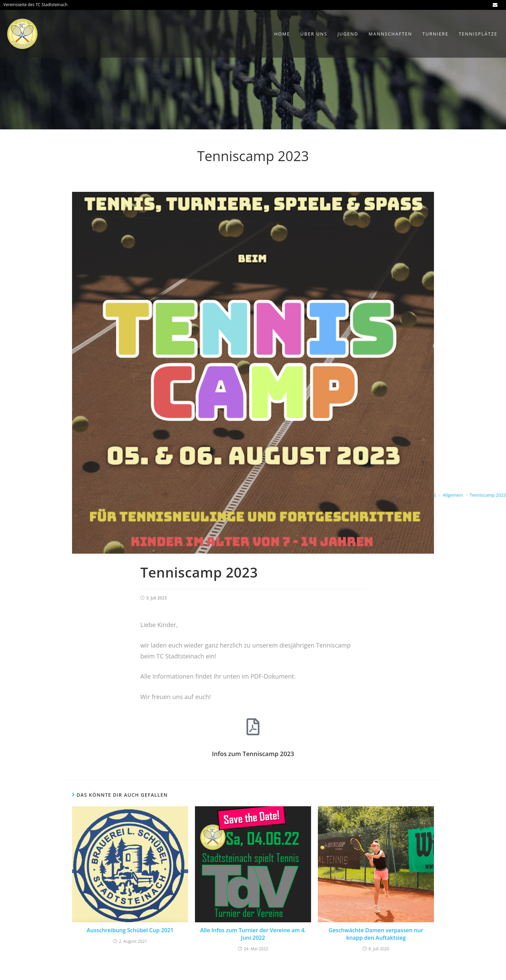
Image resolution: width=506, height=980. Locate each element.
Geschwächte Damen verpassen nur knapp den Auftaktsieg (376, 934)
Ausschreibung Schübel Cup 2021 (130, 930)
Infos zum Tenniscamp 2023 (253, 754)
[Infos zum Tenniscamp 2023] (253, 727)
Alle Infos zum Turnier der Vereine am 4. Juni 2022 (253, 934)
